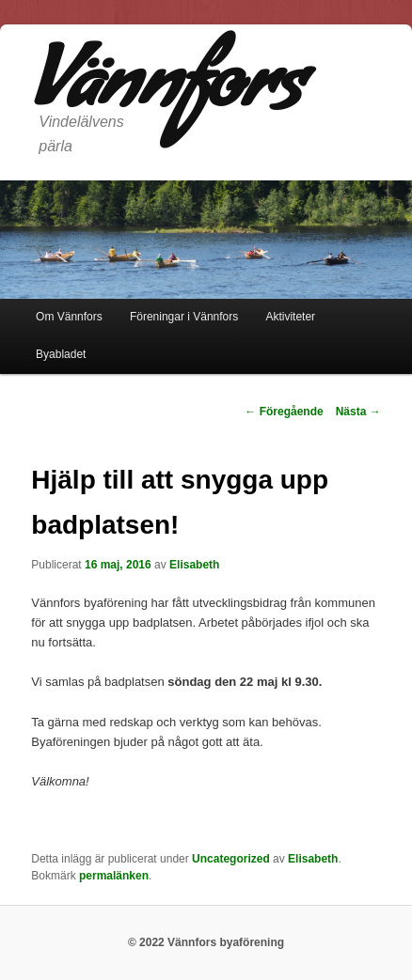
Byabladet (61, 354)
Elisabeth (194, 565)
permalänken (114, 876)
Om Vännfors (69, 317)
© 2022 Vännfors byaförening (206, 942)
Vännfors (166, 93)
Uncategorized (231, 859)
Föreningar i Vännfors (184, 317)
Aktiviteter (290, 317)
